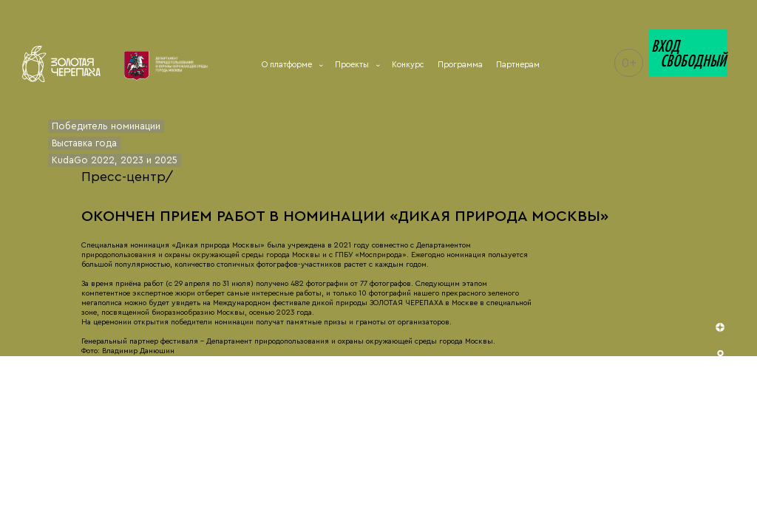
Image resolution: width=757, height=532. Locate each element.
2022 (103, 160)
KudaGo (70, 160)
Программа (460, 65)
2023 (132, 160)
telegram (722, 463)
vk (722, 416)
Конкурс (408, 65)
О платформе (292, 65)
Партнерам (518, 65)
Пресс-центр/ (127, 177)
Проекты (357, 65)
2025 (166, 160)
